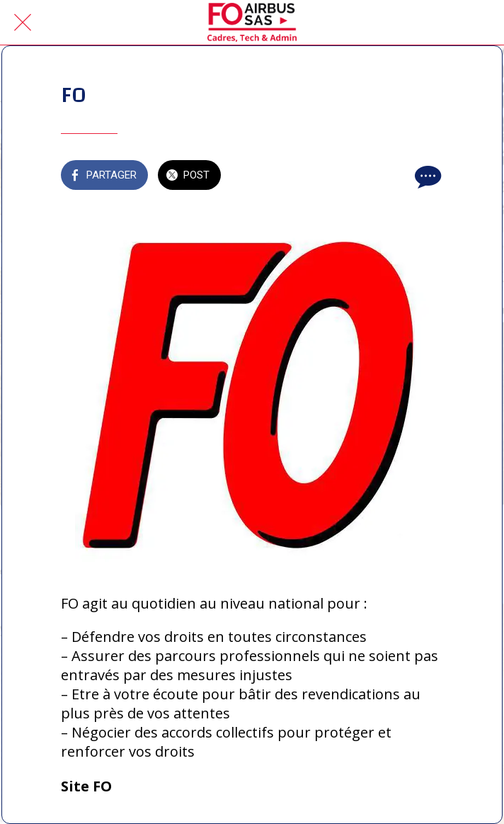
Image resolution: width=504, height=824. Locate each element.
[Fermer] (23, 23)
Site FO (86, 786)
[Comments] (426, 176)
